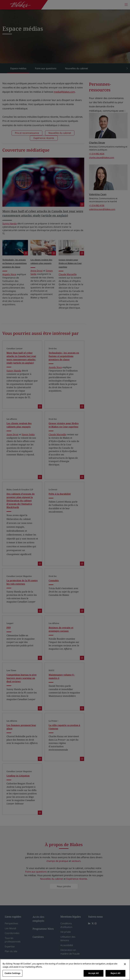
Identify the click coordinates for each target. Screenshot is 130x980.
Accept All (94, 973)
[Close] (125, 964)
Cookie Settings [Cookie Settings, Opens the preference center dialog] (13, 973)
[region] (65, 969)
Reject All (115, 973)
